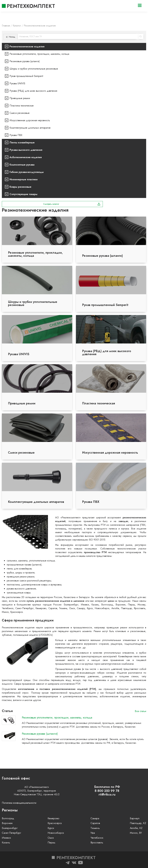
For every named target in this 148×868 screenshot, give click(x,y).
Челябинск (97, 838)
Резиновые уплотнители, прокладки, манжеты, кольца (39, 54)
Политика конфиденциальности (19, 803)
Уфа (93, 833)
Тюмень (95, 828)
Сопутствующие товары (23, 194)
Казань (6, 842)
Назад (11, 37)
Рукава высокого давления (26, 150)
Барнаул (135, 818)
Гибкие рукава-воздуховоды (27, 172)
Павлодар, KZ (138, 823)
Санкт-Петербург (11, 833)
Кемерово (53, 818)
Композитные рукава (22, 165)
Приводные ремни (20, 98)
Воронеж (7, 823)
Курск (51, 828)
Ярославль (97, 842)
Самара (95, 818)
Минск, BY (136, 833)
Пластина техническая (22, 106)
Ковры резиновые (20, 187)
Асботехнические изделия (26, 157)
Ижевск (6, 838)
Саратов (95, 823)
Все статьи (140, 711)
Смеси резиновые (20, 113)
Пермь (51, 842)
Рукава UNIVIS (17, 83)
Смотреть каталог (72, 204)
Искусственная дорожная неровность (30, 120)
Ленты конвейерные (22, 143)
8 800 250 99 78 (107, 791)
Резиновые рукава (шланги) (25, 61)
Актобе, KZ (136, 828)
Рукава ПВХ (16, 135)
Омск (51, 838)
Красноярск (55, 823)
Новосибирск (56, 833)
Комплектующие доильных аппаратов (30, 128)
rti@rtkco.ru (107, 795)
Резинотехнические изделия (27, 47)
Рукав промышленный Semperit (26, 76)
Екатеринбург (10, 828)
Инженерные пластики (24, 179)
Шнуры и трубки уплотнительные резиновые (34, 69)
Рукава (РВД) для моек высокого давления (33, 91)
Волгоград (8, 818)
